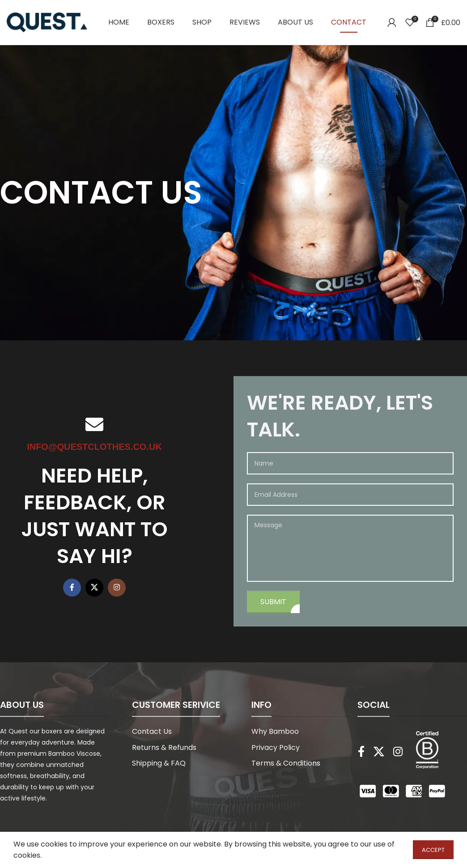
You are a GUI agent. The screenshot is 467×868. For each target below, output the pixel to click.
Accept (433, 850)
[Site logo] (47, 22)
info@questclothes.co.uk (94, 447)
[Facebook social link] (72, 588)
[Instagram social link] (117, 588)
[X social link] (94, 588)
